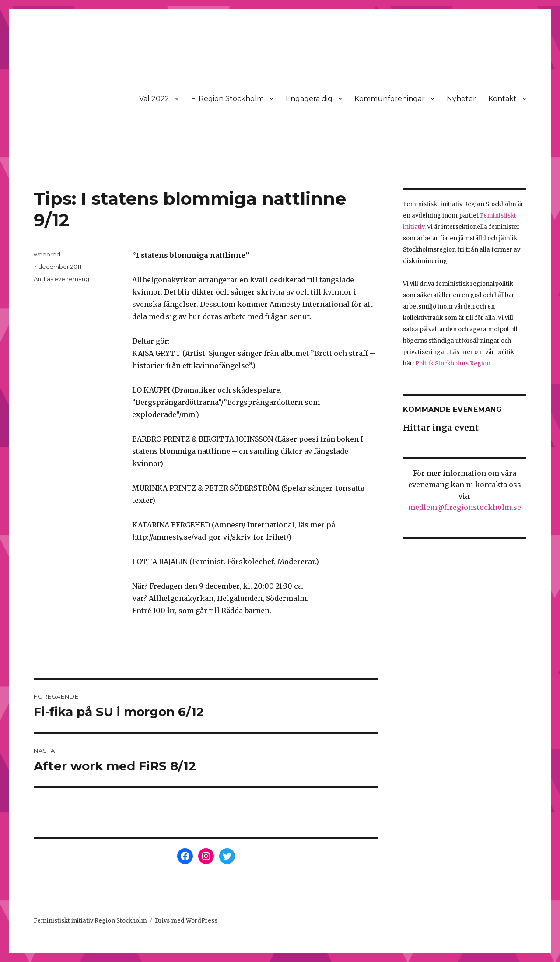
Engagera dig (309, 99)
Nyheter (461, 99)
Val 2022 (154, 99)
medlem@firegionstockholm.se (465, 507)
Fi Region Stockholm (227, 99)
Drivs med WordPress (186, 921)
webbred (47, 254)
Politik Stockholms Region (453, 363)
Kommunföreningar (390, 99)
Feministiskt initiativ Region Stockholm (90, 921)
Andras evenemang (61, 279)
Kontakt (502, 99)
